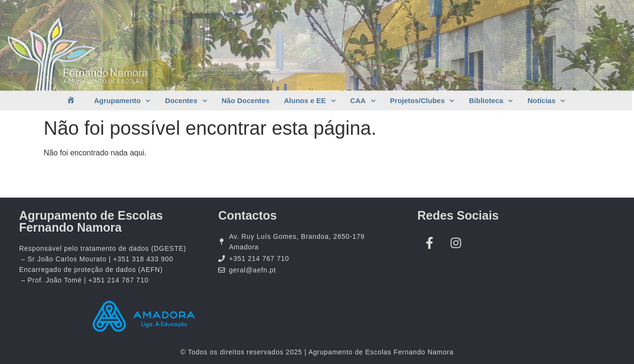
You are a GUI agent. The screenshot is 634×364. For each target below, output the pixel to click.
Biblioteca (491, 101)
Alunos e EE (310, 101)
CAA (363, 101)
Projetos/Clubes (422, 101)
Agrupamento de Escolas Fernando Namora (91, 221)
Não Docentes (246, 100)
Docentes (186, 101)
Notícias (546, 101)
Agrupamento (122, 101)
